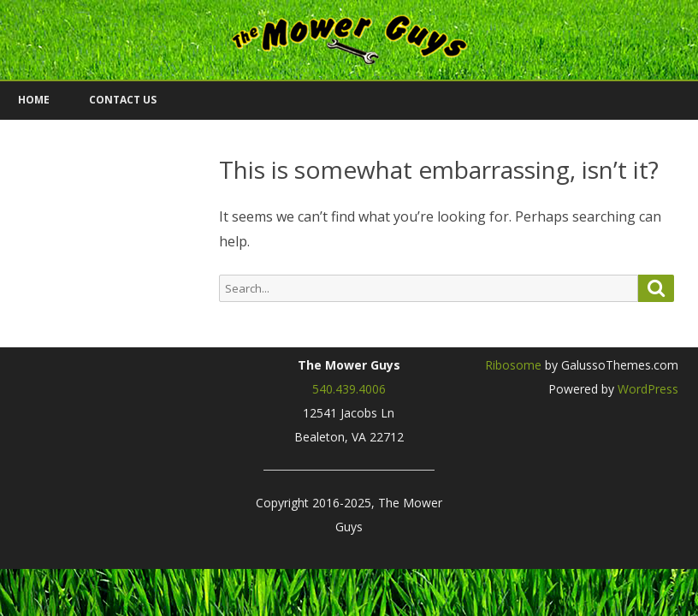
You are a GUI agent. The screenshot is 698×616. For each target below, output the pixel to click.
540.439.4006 (349, 389)
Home (34, 100)
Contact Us (123, 100)
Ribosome (513, 365)
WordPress (646, 389)
